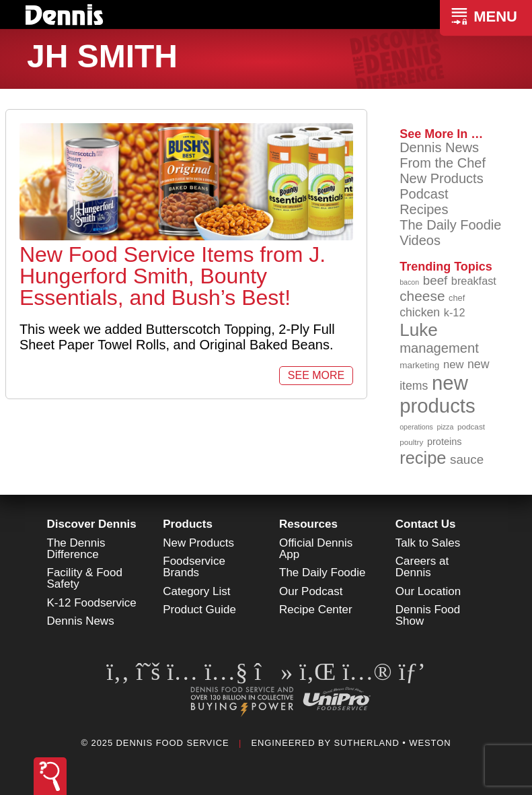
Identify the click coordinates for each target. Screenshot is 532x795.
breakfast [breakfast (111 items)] (474, 281)
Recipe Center (316, 610)
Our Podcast (311, 591)
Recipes (424, 209)
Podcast (424, 194)
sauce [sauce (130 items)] (467, 459)
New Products (442, 178)
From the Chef (443, 163)
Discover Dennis (92, 524)
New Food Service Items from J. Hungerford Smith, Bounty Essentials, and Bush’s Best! (173, 276)
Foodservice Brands (194, 567)
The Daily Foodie (450, 225)
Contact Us (426, 524)
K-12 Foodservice (92, 603)
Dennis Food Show (428, 615)
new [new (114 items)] (454, 365)
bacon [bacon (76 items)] (409, 282)
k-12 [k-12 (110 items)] (455, 312)
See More (316, 375)
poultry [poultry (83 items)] (411, 442)
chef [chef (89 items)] (457, 298)
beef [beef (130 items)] (435, 280)
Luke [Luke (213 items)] (419, 330)
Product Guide (199, 610)
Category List (196, 591)
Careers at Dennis (422, 567)
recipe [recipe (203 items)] (423, 458)
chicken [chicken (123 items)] (420, 312)
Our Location (428, 591)
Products (188, 524)
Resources (308, 524)
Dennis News (439, 147)
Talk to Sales (428, 543)
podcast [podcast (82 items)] (471, 426)
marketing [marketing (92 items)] (419, 365)
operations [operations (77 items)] (416, 427)
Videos (420, 240)
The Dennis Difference (76, 549)
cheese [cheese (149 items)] (422, 296)
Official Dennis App (316, 549)
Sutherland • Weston (392, 743)
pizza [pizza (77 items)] (446, 427)
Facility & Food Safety (85, 578)
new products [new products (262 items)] (438, 394)
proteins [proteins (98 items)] (445, 442)
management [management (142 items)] (439, 348)
